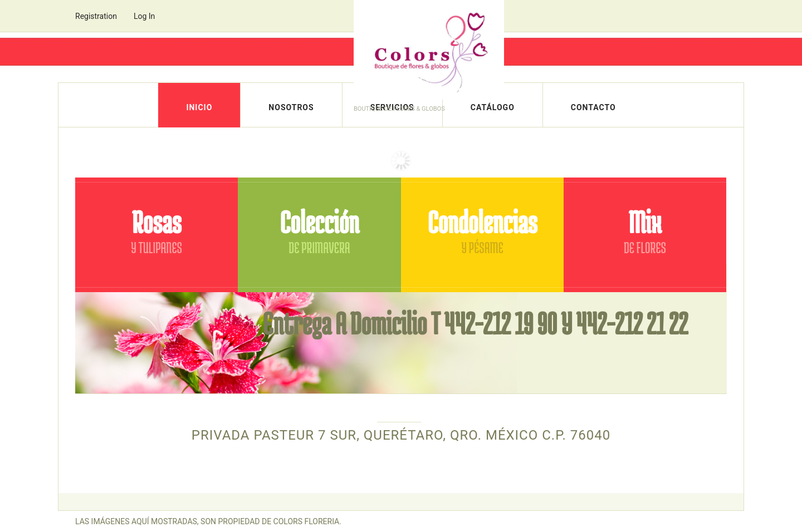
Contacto (593, 107)
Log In (144, 16)
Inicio (199, 107)
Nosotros (291, 107)
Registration (96, 16)
